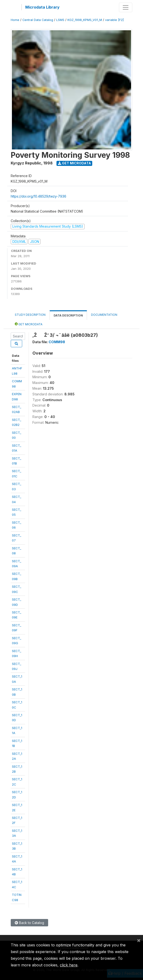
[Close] (139, 940)
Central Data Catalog (38, 20)
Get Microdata (74, 163)
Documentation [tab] (104, 315)
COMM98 (57, 342)
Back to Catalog (29, 923)
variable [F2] (114, 20)
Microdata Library (42, 7)
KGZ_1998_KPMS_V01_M (85, 20)
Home (15, 20)
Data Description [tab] (68, 315)
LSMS (60, 20)
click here (69, 965)
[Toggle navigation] (126, 7)
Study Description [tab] (30, 315)
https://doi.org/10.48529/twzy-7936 (38, 196)
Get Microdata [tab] (29, 324)
